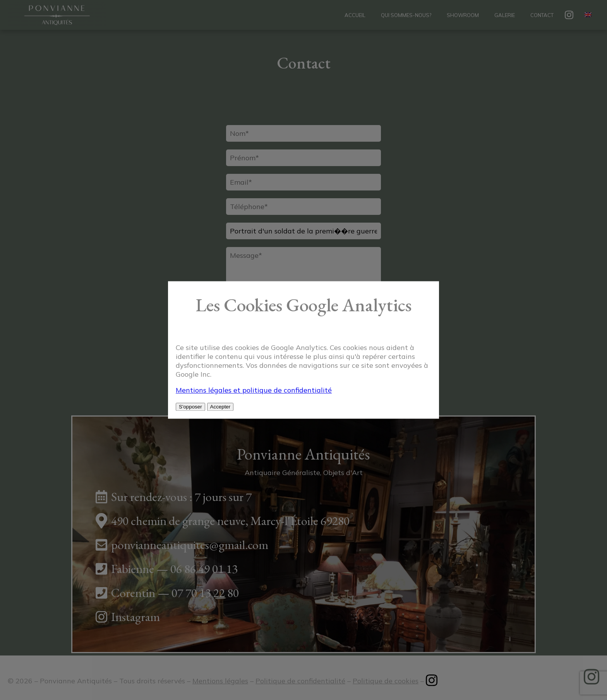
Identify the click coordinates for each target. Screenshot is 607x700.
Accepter (220, 407)
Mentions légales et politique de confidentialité (254, 390)
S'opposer (190, 407)
